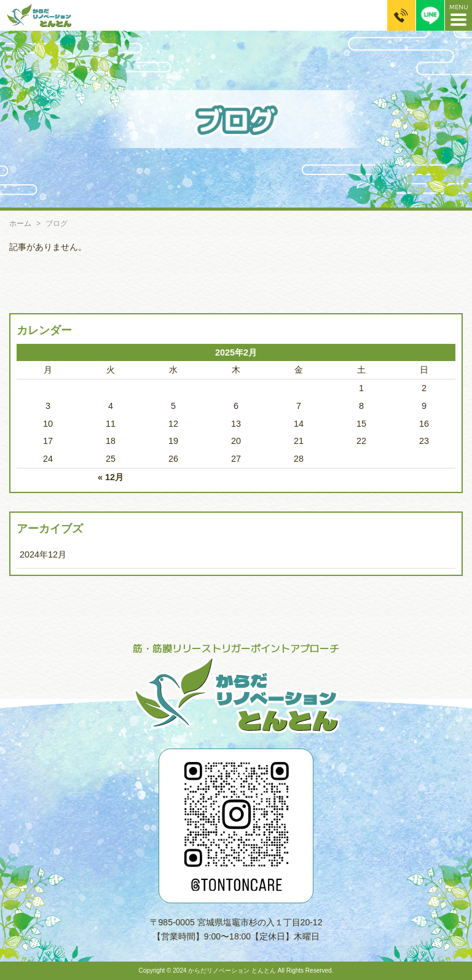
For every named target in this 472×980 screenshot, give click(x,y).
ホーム (20, 224)
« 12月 (111, 477)
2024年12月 (43, 554)
